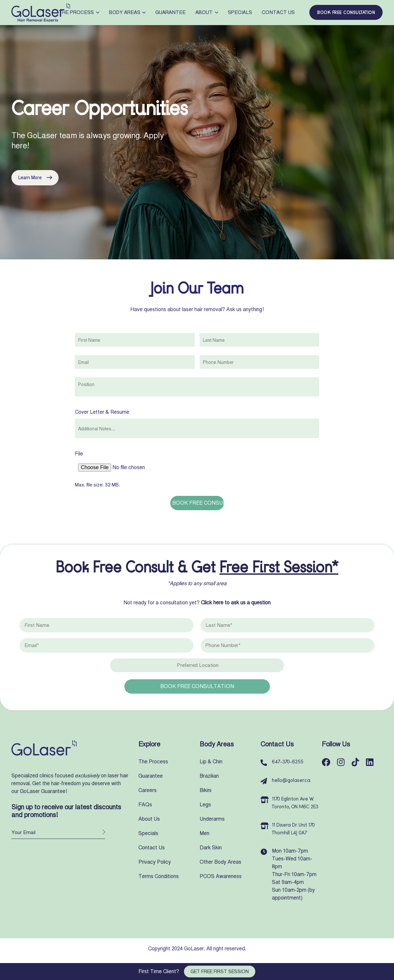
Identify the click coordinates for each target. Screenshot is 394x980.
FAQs (145, 805)
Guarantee (170, 12)
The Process (79, 12)
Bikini (205, 790)
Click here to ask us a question (236, 603)
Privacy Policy (155, 862)
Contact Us (278, 12)
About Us (149, 819)
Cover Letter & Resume (102, 412)
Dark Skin (211, 848)
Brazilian (209, 776)
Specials (240, 12)
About (207, 12)
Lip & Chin (211, 762)
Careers (148, 790)
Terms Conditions (159, 876)
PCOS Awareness (221, 876)
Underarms (212, 819)
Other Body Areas (220, 862)
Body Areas (127, 12)
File (79, 454)
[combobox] (197, 387)
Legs (205, 805)
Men (204, 833)
